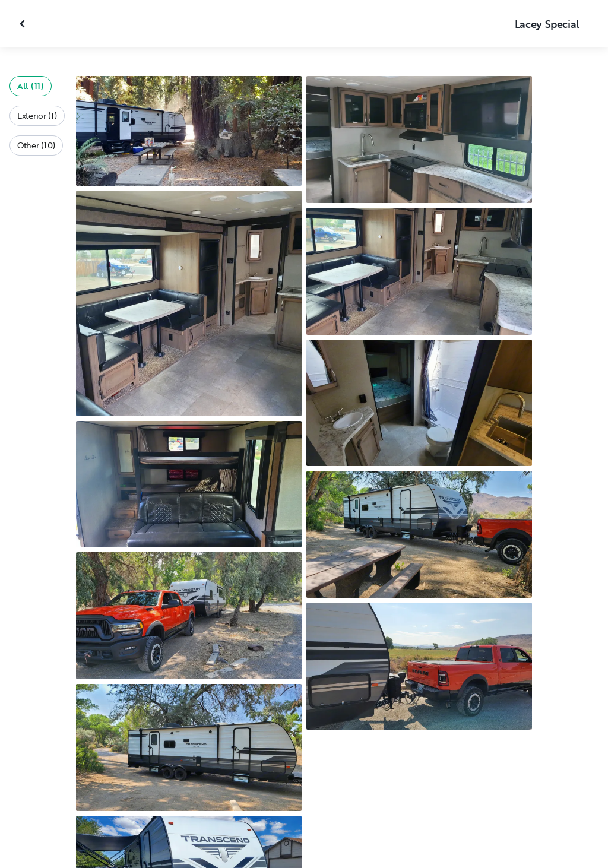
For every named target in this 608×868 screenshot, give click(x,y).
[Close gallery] (24, 24)
